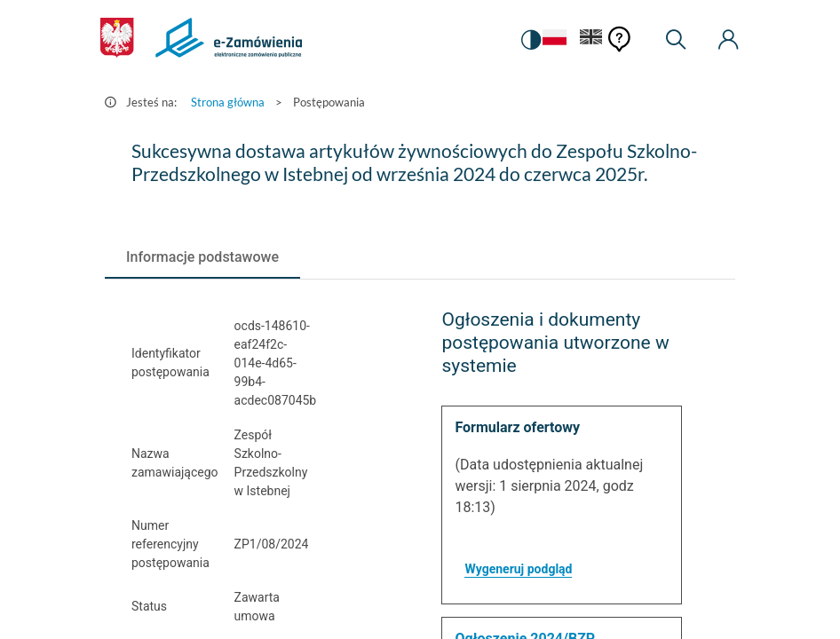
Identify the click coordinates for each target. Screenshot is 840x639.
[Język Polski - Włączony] (554, 40)
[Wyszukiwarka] (676, 40)
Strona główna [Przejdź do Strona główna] (228, 102)
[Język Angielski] (591, 40)
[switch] (530, 40)
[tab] (202, 257)
